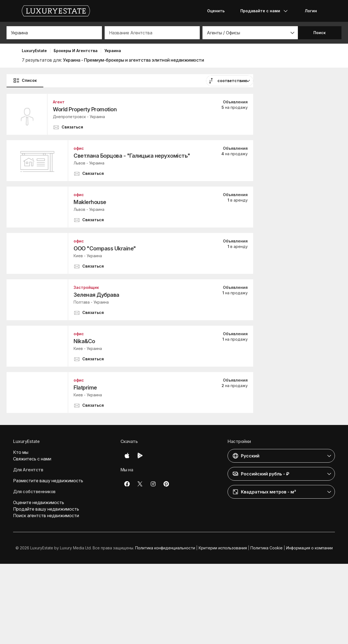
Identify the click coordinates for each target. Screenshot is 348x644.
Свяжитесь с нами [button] (32, 459)
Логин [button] (311, 11)
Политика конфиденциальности (165, 548)
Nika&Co (84, 341)
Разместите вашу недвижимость (48, 481)
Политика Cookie (267, 548)
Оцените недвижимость (39, 502)
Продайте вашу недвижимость (46, 509)
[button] (250, 33)
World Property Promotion (85, 109)
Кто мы (21, 452)
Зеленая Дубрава (96, 295)
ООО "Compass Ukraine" (105, 248)
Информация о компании (309, 548)
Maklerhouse (90, 202)
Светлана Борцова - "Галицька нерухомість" (132, 156)
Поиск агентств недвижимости (46, 516)
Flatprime (85, 388)
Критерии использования (223, 548)
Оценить (216, 11)
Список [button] (25, 80)
